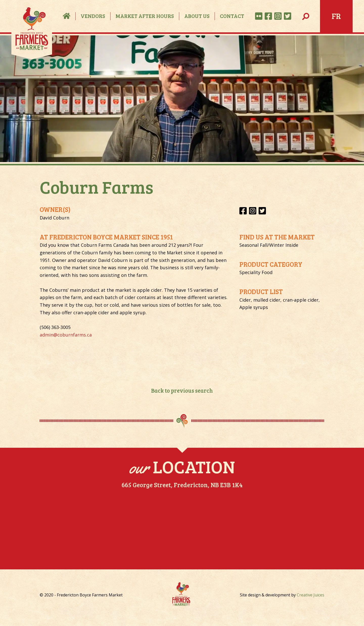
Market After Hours (145, 16)
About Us (197, 16)
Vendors (93, 16)
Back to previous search (182, 390)
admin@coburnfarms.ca (66, 335)
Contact (232, 16)
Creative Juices (311, 595)
